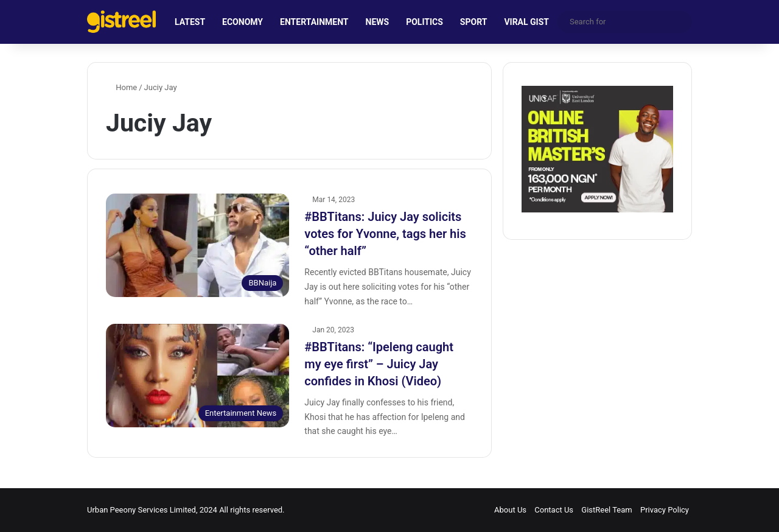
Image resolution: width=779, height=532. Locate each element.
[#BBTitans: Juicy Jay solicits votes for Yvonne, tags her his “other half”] (197, 245)
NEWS (378, 22)
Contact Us (554, 510)
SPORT (474, 22)
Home (121, 87)
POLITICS (424, 22)
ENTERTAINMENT (314, 22)
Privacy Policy (665, 510)
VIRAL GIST (526, 22)
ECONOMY (243, 22)
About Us (510, 510)
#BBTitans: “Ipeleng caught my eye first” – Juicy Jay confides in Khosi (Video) (379, 364)
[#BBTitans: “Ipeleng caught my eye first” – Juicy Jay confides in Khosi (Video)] (197, 376)
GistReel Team (606, 510)
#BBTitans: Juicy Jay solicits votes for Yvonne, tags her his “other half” (385, 234)
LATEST (190, 22)
